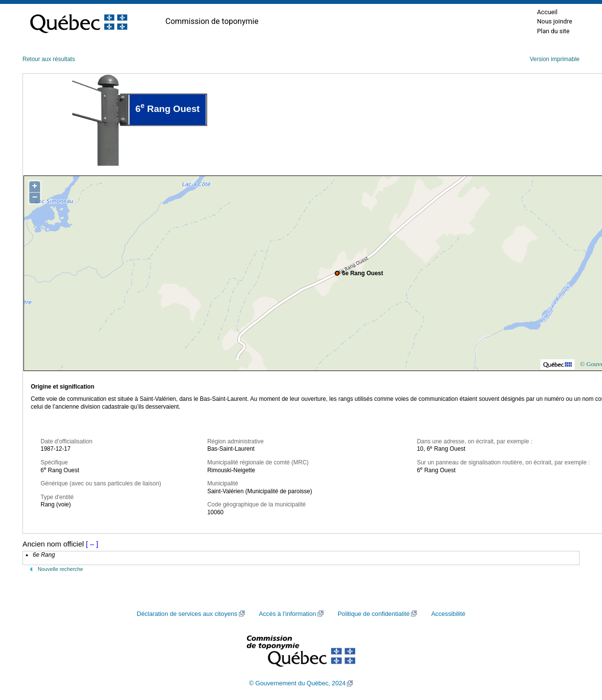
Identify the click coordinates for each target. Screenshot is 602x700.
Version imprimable (555, 59)
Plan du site (553, 31)
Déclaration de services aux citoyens (187, 614)
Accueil (547, 12)
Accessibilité (448, 614)
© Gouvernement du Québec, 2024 (298, 683)
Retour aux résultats (49, 59)
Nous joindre (555, 21)
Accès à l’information (288, 614)
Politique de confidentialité (374, 614)
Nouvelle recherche (60, 569)
